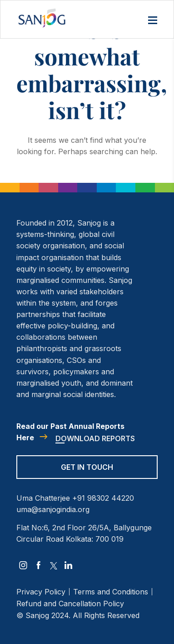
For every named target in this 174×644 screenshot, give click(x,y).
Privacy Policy (41, 592)
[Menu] (153, 21)
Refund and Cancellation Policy (70, 604)
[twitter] (54, 566)
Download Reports (95, 438)
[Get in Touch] (87, 473)
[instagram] (23, 565)
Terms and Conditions (111, 592)
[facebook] (39, 565)
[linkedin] (69, 565)
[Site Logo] (42, 18)
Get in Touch (87, 467)
